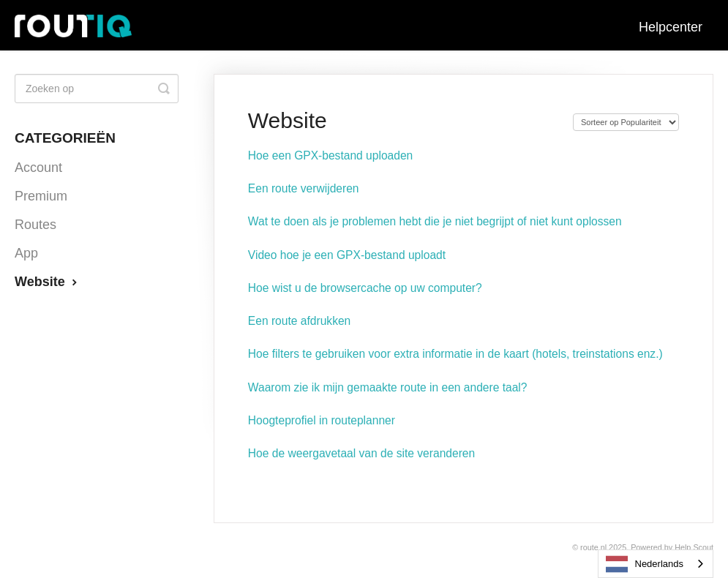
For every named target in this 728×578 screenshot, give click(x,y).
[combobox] (656, 564)
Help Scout (694, 547)
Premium (41, 196)
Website (48, 282)
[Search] (97, 89)
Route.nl (593, 547)
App (26, 253)
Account (38, 168)
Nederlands (645, 564)
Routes (35, 225)
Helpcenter (671, 27)
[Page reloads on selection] (626, 122)
